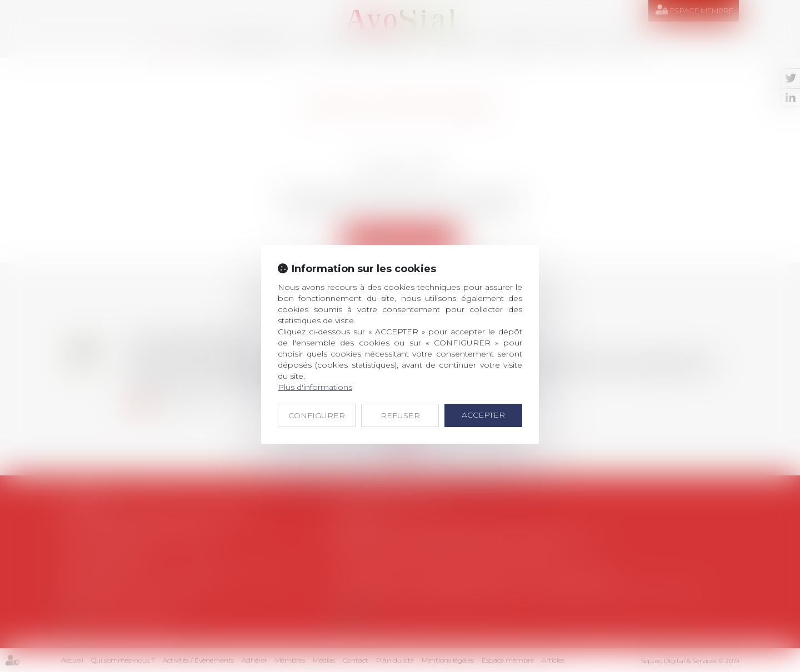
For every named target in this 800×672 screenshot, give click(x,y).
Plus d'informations (315, 387)
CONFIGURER (317, 415)
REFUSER (400, 415)
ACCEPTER (483, 415)
